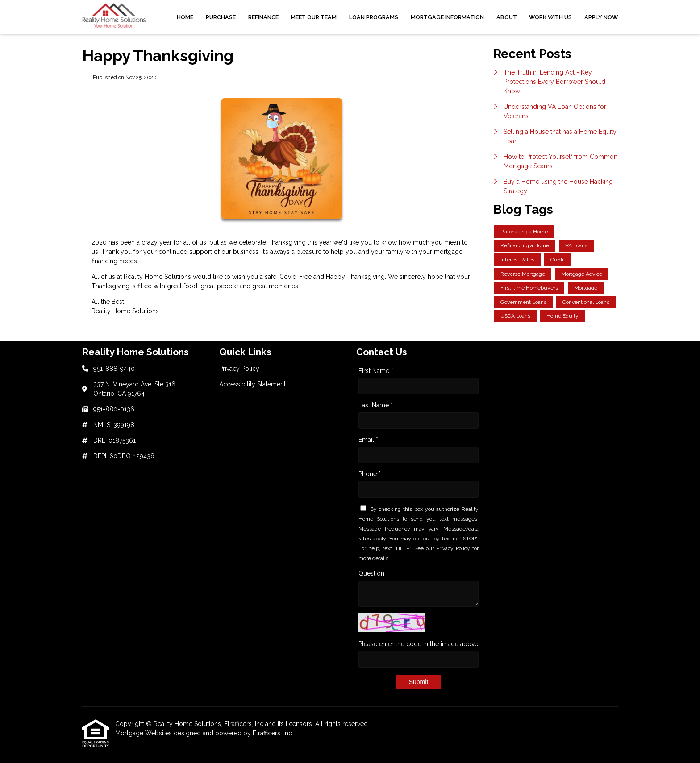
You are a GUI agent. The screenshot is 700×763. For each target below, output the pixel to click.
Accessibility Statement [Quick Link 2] (252, 384)
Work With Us (550, 17)
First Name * (376, 371)
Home (185, 17)
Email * (368, 440)
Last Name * (376, 405)
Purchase (221, 17)
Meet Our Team (314, 17)
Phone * (370, 474)
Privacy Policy (453, 548)
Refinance (263, 17)
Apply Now (601, 17)
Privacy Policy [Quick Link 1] (239, 369)
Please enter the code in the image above (418, 644)
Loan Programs (374, 17)
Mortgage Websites (144, 733)
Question (371, 573)
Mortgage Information (447, 17)
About (507, 17)
